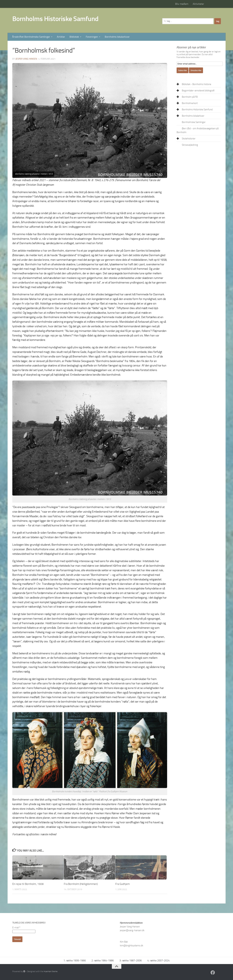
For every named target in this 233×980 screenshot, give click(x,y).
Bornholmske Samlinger (194, 122)
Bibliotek (74, 37)
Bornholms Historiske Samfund (55, 19)
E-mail (16, 928)
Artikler (61, 37)
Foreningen (92, 37)
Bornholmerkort (190, 103)
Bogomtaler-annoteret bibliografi (198, 91)
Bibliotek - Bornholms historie (197, 84)
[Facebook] (213, 973)
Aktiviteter (198, 4)
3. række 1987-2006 (131, 960)
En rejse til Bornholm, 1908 (28, 884)
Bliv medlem (182, 4)
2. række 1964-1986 (103, 960)
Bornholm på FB (190, 97)
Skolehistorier (189, 139)
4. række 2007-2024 (159, 960)
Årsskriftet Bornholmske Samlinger (31, 37)
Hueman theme (51, 971)
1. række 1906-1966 (75, 960)
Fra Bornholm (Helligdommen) (81, 884)
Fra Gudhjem (123, 884)
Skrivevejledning (190, 145)
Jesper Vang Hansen (26, 59)
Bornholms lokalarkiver (117, 37)
